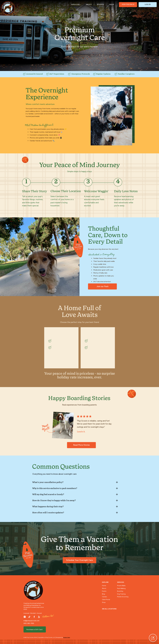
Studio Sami (67, 637)
